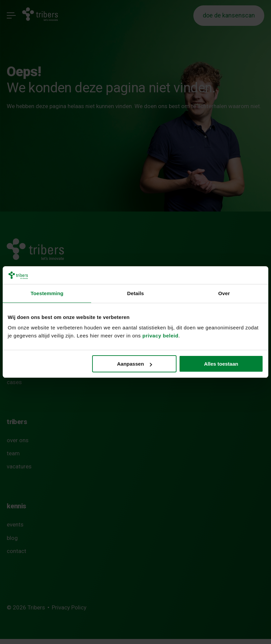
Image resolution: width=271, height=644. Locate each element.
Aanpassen (134, 364)
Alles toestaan (221, 364)
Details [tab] (135, 293)
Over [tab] (224, 293)
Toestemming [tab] (47, 293)
